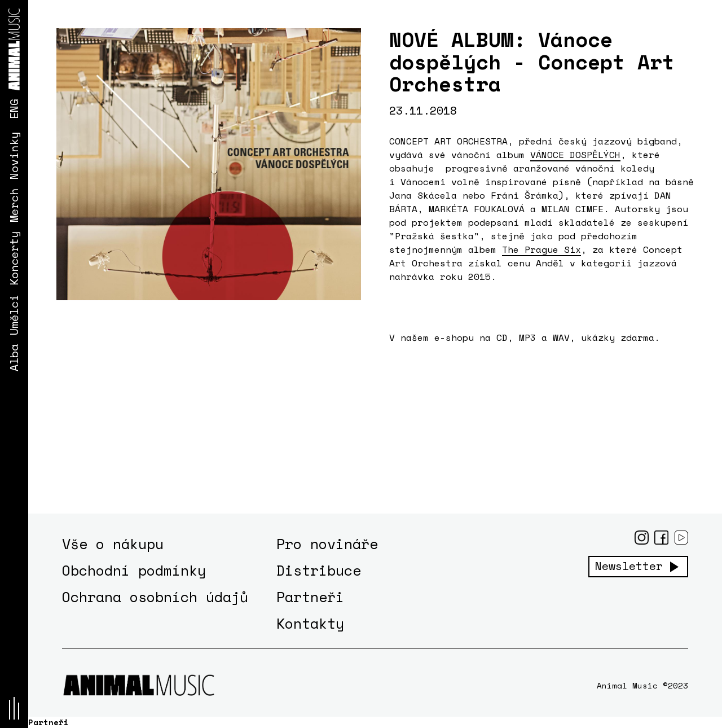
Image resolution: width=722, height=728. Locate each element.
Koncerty (14, 258)
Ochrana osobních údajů (155, 597)
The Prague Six (541, 249)
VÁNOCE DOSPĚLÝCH (575, 155)
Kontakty (310, 623)
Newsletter (629, 566)
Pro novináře (327, 544)
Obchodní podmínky (134, 570)
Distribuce (319, 570)
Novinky (14, 156)
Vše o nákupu (113, 544)
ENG (14, 109)
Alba (14, 358)
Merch (14, 205)
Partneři (310, 597)
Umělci (14, 315)
